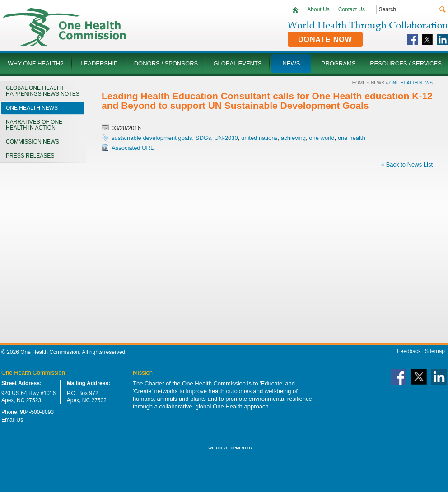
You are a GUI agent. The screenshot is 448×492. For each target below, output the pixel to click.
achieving (293, 138)
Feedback (409, 351)
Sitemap (435, 351)
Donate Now (325, 39)
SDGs (203, 138)
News (378, 83)
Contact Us (352, 9)
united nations (259, 138)
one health (352, 138)
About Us (318, 9)
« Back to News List (407, 165)
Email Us (12, 420)
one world (322, 138)
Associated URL (133, 148)
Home (359, 83)
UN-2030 (226, 138)
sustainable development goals (152, 138)
